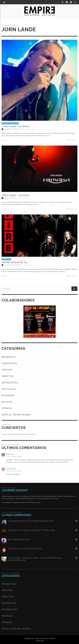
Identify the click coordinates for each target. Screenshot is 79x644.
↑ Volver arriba (39, 641)
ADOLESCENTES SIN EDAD (15, 456)
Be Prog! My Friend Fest (19, 539)
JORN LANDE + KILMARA (15, 126)
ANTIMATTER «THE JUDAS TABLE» (25, 549)
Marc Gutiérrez (10, 198)
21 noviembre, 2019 (24, 198)
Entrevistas (10, 383)
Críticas (7, 370)
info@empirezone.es (33, 502)
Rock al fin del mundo (16, 415)
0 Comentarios (72, 140)
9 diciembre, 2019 (28, 129)
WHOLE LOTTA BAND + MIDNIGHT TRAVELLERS (32, 530)
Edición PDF (6, 259)
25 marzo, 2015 (27, 265)
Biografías (9, 357)
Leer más (5, 140)
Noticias (7, 402)
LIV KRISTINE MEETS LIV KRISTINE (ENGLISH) (31, 521)
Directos (15, 123)
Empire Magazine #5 (14, 262)
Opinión (7, 408)
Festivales (9, 389)
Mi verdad (8, 395)
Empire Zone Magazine (13, 129)
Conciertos (6, 123)
